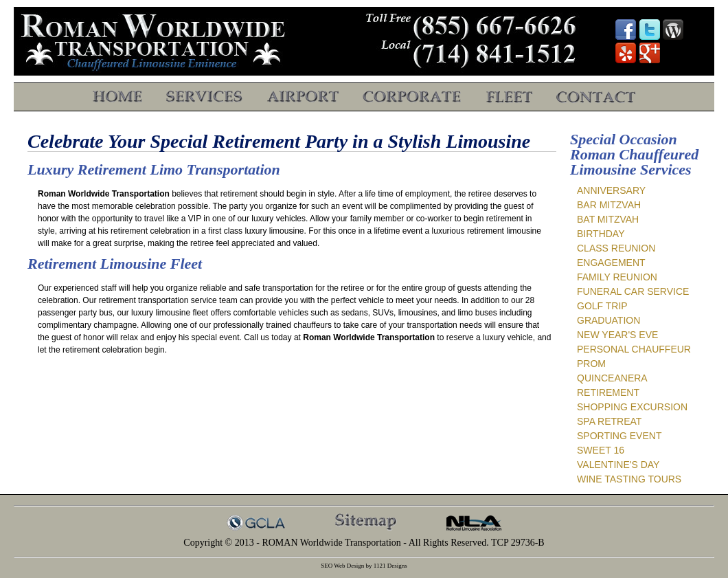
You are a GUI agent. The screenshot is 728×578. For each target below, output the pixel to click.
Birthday (601, 234)
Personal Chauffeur (634, 349)
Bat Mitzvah (608, 219)
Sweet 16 (601, 450)
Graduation (608, 320)
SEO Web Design (342, 566)
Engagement (611, 263)
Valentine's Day (618, 465)
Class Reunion (616, 248)
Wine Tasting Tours (629, 479)
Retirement (608, 392)
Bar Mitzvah (609, 205)
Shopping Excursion (632, 407)
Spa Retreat (609, 421)
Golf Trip (602, 306)
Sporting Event (619, 436)
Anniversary (611, 190)
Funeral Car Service (633, 291)
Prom (591, 364)
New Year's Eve (617, 335)
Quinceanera (612, 378)
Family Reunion (617, 277)
